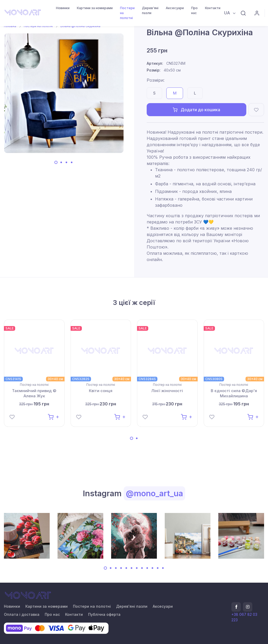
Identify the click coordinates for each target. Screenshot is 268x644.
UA (228, 13)
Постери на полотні (127, 13)
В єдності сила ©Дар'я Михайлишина (234, 393)
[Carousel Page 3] (66, 162)
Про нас (194, 10)
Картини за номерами (95, 8)
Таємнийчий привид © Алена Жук (34, 393)
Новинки (63, 8)
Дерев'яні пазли (150, 10)
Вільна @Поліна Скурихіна (80, 26)
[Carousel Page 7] (137, 568)
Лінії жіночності (167, 391)
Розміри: (156, 80)
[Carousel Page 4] (72, 162)
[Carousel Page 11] (158, 568)
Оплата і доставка (22, 614)
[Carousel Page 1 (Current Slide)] (56, 162)
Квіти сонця (101, 391)
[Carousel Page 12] (163, 568)
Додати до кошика (196, 110)
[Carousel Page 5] (126, 568)
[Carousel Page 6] (132, 568)
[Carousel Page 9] (147, 568)
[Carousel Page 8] (142, 568)
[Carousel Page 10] (152, 568)
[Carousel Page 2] (61, 162)
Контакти (213, 8)
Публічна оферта (104, 614)
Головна (10, 26)
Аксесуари (175, 8)
